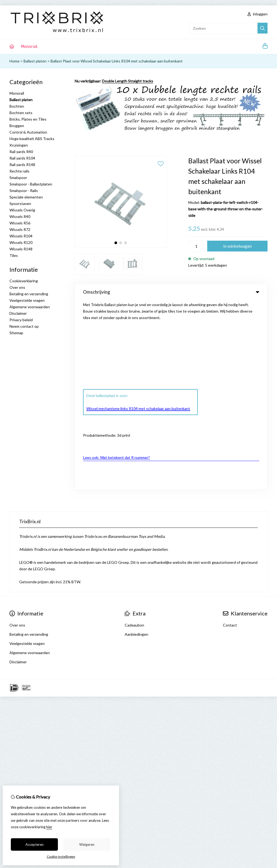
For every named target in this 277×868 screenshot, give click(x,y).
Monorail (29, 47)
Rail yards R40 (21, 152)
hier (49, 827)
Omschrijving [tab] (171, 292)
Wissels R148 (21, 249)
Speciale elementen (26, 197)
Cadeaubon (134, 470)
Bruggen (17, 126)
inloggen (258, 14)
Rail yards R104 (22, 158)
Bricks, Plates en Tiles (28, 119)
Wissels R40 (20, 216)
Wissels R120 (21, 242)
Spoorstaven (20, 203)
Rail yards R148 (22, 165)
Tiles (14, 255)
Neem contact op (24, 326)
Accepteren (34, 844)
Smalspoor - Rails (24, 191)
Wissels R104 (21, 236)
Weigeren (87, 844)
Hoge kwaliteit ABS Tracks (32, 139)
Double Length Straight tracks (128, 81)
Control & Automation (28, 132)
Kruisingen (19, 145)
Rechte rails (19, 171)
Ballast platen (35, 61)
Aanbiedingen (136, 479)
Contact (230, 470)
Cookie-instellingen (61, 857)
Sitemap (16, 333)
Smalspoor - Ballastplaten (31, 184)
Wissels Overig (22, 210)
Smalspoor (18, 178)
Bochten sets (21, 113)
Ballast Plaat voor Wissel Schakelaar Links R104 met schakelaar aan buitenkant (117, 61)
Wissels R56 (20, 223)
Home (14, 61)
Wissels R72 (20, 229)
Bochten (17, 106)
